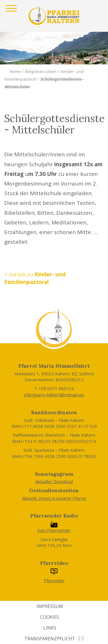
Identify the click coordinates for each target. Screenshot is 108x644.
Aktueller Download (54, 481)
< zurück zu (35, 278)
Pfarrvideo (54, 580)
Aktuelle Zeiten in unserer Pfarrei (54, 498)
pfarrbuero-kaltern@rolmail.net (54, 395)
